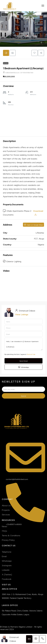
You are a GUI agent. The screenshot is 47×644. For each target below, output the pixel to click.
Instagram (7, 565)
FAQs (4, 531)
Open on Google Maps (33, 225)
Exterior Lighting (14, 261)
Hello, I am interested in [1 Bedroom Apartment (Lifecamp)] (23, 344)
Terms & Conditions (11, 535)
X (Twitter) (7, 574)
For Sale (4, 14)
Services (6, 514)
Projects (6, 510)
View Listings (22, 314)
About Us (6, 505)
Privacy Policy (8, 540)
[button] (23, 29)
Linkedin (6, 570)
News (5, 526)
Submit (23, 396)
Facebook (7, 579)
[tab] (6, 53)
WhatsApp (23, 367)
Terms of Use (31, 354)
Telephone (7, 552)
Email (4, 556)
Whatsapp (7, 561)
